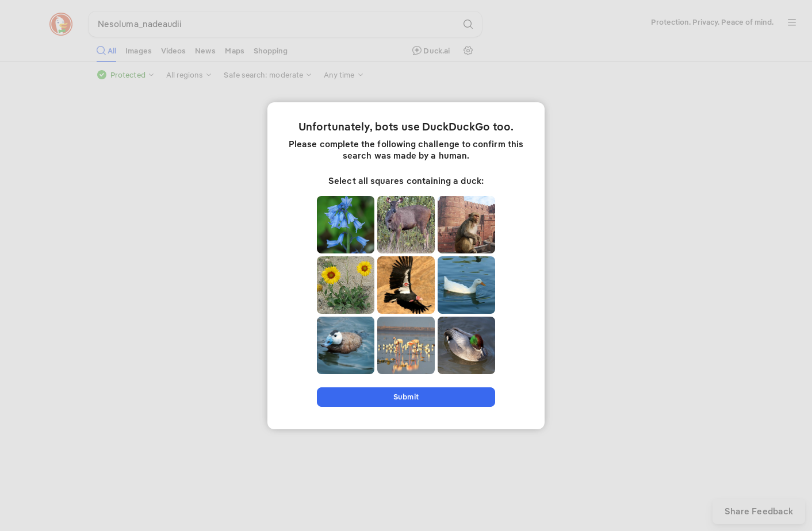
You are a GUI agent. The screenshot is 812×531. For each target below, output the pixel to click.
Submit (406, 397)
